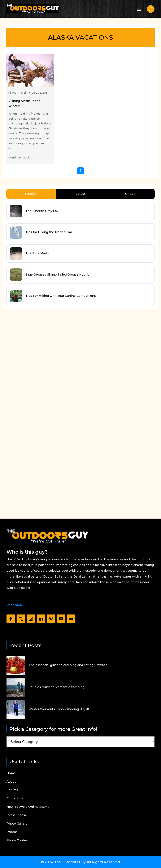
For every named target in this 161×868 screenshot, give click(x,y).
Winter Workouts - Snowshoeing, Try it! (59, 709)
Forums (12, 790)
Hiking (12, 93)
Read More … (16, 605)
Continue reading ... (22, 157)
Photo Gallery (17, 824)
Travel (22, 93)
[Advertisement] (35, 410)
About (11, 782)
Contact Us (15, 799)
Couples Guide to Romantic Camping (56, 687)
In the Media (16, 815)
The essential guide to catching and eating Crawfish (68, 665)
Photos (12, 832)
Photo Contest (18, 841)
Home (11, 773)
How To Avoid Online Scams (28, 807)
